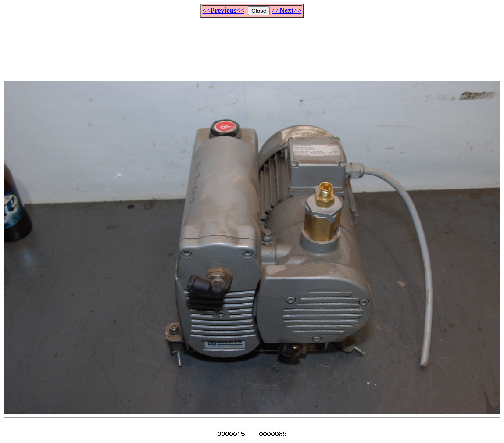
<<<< (223, 10)
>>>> (286, 10)
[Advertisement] (252, 46)
